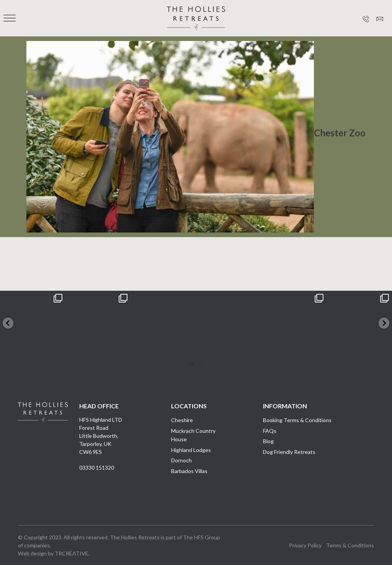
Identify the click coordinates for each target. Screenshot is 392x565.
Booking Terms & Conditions (297, 420)
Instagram (185, 495)
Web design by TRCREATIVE (53, 553)
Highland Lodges (191, 450)
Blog (268, 441)
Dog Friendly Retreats (289, 452)
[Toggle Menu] (10, 18)
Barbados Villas (189, 471)
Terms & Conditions (350, 545)
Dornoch (181, 460)
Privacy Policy (305, 545)
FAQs (270, 431)
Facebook (196, 495)
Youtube (207, 495)
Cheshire (182, 420)
